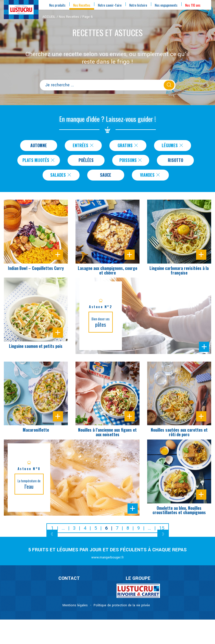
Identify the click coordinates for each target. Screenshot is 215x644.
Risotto (177, 161)
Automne (39, 146)
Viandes (150, 177)
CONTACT (69, 580)
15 (162, 530)
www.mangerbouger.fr (107, 559)
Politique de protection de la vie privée (122, 607)
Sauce (106, 177)
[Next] (163, 537)
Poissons (132, 161)
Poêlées (87, 161)
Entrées (83, 146)
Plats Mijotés (39, 161)
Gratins (128, 146)
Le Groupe (138, 580)
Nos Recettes (69, 17)
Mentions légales (75, 607)
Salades (61, 177)
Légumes (173, 146)
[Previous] (52, 537)
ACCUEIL (49, 17)
